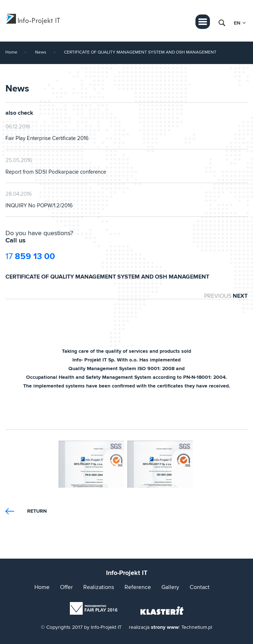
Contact (200, 587)
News (41, 52)
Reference (138, 587)
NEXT (240, 296)
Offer (66, 587)
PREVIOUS (218, 296)
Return (37, 511)
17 (30, 256)
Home (11, 52)
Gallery (170, 587)
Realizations (99, 587)
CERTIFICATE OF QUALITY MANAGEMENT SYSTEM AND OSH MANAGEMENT (140, 52)
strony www (165, 627)
